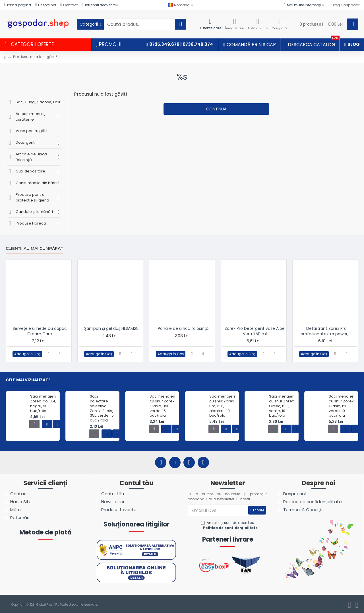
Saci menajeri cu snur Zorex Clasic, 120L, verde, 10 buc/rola (342, 406)
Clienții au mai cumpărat (35, 249)
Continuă (216, 109)
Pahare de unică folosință (183, 328)
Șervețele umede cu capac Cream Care (40, 331)
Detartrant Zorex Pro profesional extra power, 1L (326, 331)
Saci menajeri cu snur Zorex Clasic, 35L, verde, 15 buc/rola (162, 406)
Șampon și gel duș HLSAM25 (111, 328)
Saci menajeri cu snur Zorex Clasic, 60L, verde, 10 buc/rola (282, 406)
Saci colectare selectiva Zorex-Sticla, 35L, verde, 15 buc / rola (102, 409)
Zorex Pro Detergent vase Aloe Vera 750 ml (255, 331)
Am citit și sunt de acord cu (230, 525)
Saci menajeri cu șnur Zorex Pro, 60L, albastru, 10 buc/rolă (222, 406)
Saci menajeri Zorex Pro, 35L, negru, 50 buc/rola (43, 404)
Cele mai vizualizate (28, 380)
